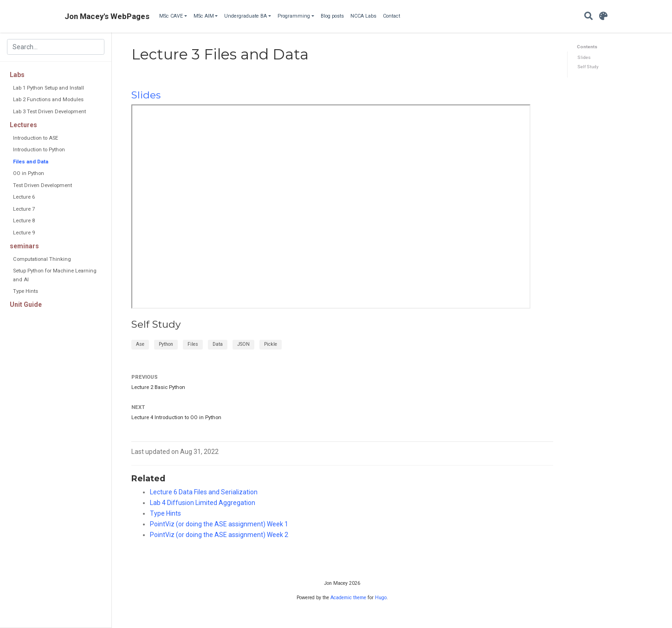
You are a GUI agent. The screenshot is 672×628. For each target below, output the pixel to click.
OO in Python (29, 173)
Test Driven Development (42, 185)
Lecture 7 (24, 209)
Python (166, 344)
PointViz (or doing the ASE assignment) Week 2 (219, 535)
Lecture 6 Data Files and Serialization (204, 492)
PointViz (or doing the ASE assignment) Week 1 (219, 524)
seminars (24, 246)
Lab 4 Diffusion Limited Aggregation (203, 503)
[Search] (588, 16)
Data (218, 344)
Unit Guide (26, 304)
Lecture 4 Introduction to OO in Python (176, 418)
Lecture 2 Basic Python (158, 387)
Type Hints (26, 291)
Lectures (23, 125)
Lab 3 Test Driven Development (49, 112)
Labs (17, 75)
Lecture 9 (24, 233)
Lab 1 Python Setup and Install (48, 88)
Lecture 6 (24, 197)
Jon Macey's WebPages (107, 16)
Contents (587, 47)
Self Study (588, 67)
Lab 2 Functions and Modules (48, 100)
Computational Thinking (42, 259)
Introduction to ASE (36, 138)
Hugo (381, 598)
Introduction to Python (39, 150)
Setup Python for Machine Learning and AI (55, 275)
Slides (584, 57)
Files (193, 344)
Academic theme (348, 598)
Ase (140, 344)
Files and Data (31, 162)
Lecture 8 (24, 221)
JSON (243, 344)
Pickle (271, 344)
